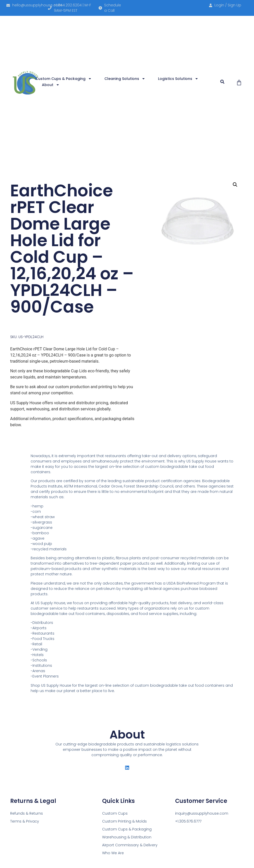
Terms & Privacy (25, 821)
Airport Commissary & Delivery (130, 845)
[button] (222, 82)
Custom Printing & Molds (124, 821)
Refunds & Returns (27, 813)
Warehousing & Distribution (127, 837)
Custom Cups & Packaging (64, 79)
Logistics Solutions (178, 79)
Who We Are (113, 853)
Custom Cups (115, 813)
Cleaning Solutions (125, 79)
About (51, 85)
